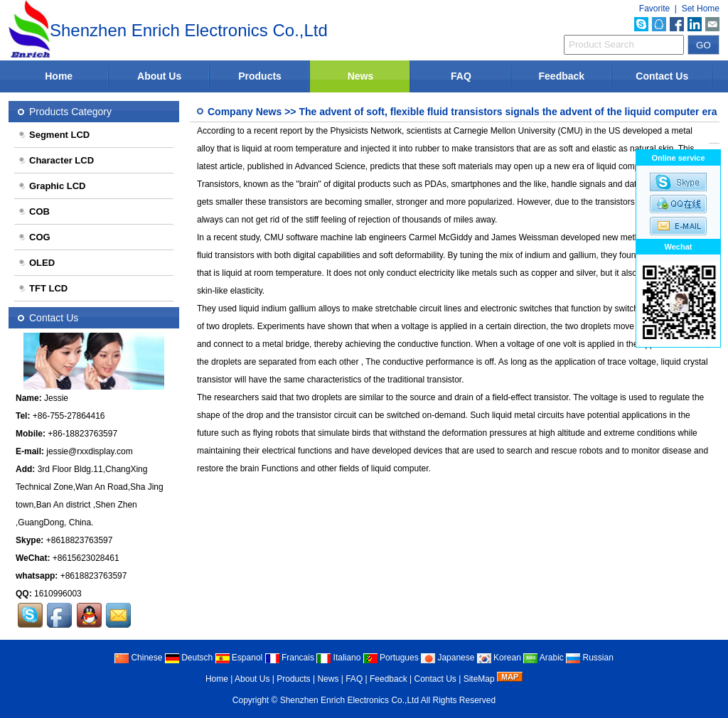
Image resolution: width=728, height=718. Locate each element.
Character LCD (56, 160)
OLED (36, 263)
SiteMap (479, 679)
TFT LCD (43, 288)
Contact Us (662, 76)
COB (34, 211)
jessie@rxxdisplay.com (89, 451)
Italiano (338, 658)
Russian (590, 658)
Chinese (138, 658)
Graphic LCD (52, 186)
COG (34, 237)
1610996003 (58, 594)
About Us (159, 76)
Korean (499, 658)
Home (59, 76)
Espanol (239, 658)
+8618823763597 (80, 540)
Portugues (391, 658)
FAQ (461, 76)
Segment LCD (54, 135)
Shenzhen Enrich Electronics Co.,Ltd (349, 700)
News (361, 76)
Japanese (448, 658)
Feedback (562, 76)
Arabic (544, 658)
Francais (290, 658)
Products (260, 76)
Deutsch (189, 658)
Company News (245, 112)
